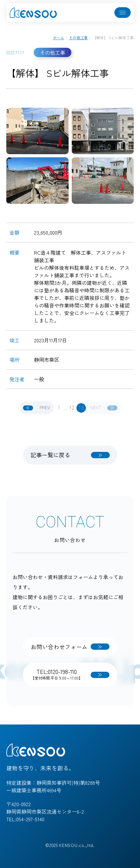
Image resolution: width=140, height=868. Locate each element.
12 (72, 408)
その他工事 (78, 38)
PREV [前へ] (36, 408)
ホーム (59, 38)
